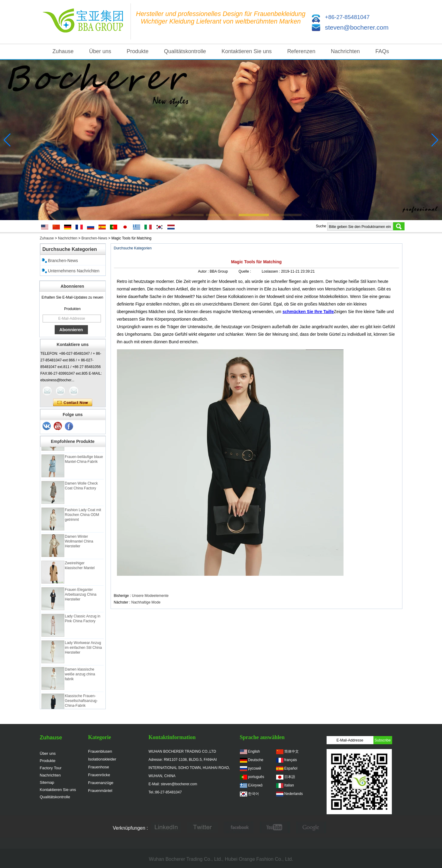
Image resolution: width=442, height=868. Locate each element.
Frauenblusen (100, 751)
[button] (156, 215)
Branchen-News (94, 238)
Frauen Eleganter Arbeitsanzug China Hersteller (81, 596)
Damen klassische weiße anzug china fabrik (80, 675)
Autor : (204, 271)
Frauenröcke (99, 775)
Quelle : (245, 271)
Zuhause (63, 51)
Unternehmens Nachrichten (74, 271)
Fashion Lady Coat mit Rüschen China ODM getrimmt (83, 516)
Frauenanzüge (101, 783)
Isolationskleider (102, 759)
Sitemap (47, 782)
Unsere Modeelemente (150, 596)
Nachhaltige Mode (146, 602)
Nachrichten (345, 51)
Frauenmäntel (100, 791)
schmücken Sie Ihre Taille (308, 312)
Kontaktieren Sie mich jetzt (73, 403)
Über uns (100, 51)
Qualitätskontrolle (185, 51)
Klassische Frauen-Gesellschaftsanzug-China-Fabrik (81, 702)
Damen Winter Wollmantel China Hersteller (79, 543)
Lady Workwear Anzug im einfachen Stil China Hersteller (84, 649)
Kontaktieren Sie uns (247, 51)
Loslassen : (271, 271)
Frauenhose (99, 767)
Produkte (137, 51)
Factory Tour (51, 768)
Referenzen (301, 51)
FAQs (382, 51)
